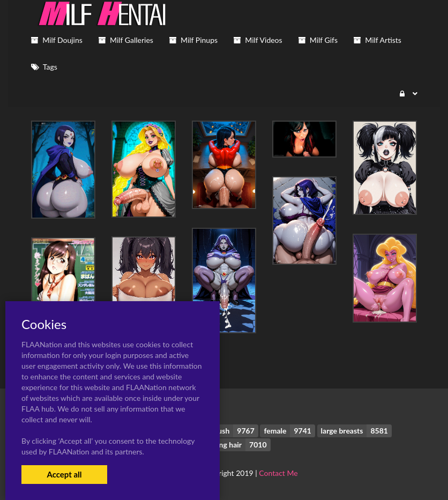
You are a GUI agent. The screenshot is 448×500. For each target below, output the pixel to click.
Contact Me (278, 473)
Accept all (64, 474)
